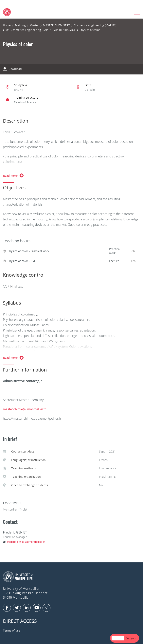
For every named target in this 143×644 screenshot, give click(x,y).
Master (34, 25)
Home (7, 25)
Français (131, 638)
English (118, 638)
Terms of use (12, 630)
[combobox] (118, 638)
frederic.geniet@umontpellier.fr (26, 542)
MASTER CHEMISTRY (56, 25)
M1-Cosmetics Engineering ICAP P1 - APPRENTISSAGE (41, 30)
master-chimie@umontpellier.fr (24, 409)
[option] (131, 638)
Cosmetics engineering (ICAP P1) (95, 25)
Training (20, 25)
